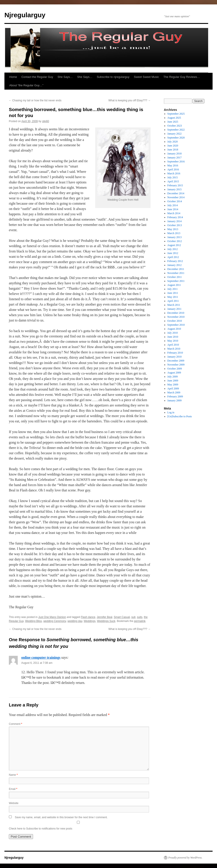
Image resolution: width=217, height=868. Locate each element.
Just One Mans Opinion (52, 617)
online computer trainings (41, 657)
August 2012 (174, 245)
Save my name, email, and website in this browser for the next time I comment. (61, 817)
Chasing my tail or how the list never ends (35, 100)
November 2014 (176, 197)
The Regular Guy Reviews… (182, 77)
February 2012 (175, 261)
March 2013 (174, 233)
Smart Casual (122, 617)
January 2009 (174, 400)
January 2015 (174, 189)
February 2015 (175, 185)
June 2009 (173, 381)
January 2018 (174, 154)
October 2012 (175, 241)
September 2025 (176, 114)
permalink (140, 621)
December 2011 (176, 269)
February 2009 (175, 396)
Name (13, 775)
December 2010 (176, 313)
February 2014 (175, 217)
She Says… (65, 77)
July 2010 (173, 333)
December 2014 (176, 193)
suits (140, 617)
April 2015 (173, 181)
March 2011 (174, 305)
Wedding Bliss (33, 621)
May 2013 (173, 229)
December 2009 (176, 361)
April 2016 (173, 169)
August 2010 (174, 329)
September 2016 (176, 162)
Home (13, 77)
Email (13, 789)
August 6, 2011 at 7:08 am (37, 663)
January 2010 (174, 357)
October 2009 (175, 369)
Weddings (90, 621)
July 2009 (173, 377)
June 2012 (173, 253)
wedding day (75, 621)
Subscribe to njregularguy (113, 77)
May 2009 (173, 385)
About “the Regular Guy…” (26, 85)
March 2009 (174, 393)
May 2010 (173, 341)
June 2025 (173, 122)
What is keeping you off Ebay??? (129, 100)
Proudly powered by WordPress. (185, 858)
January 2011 (174, 309)
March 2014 (174, 213)
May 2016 (173, 166)
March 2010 (174, 349)
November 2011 (176, 273)
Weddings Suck (106, 621)
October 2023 (175, 126)
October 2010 (175, 321)
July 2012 (173, 249)
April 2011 (173, 301)
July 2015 (173, 177)
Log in (171, 412)
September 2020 (176, 138)
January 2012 (174, 265)
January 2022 (174, 134)
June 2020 (173, 146)
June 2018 (173, 150)
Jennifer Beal (105, 617)
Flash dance (88, 617)
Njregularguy (25, 15)
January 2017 (174, 158)
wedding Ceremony (55, 621)
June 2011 (173, 293)
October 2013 (175, 225)
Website (14, 803)
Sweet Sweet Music (146, 77)
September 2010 (176, 325)
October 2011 (175, 277)
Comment (15, 724)
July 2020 (173, 142)
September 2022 (176, 130)
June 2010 (173, 337)
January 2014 (174, 221)
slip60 (46, 121)
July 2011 (173, 289)
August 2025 (174, 118)
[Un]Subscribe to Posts (180, 416)
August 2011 (174, 285)
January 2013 (174, 237)
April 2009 (173, 389)
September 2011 (176, 281)
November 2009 (176, 365)
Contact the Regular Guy (37, 77)
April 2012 (173, 257)
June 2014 (173, 209)
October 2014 (175, 201)
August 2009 (174, 373)
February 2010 (175, 353)
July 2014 (173, 205)
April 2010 (173, 345)
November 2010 (176, 317)
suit (133, 617)
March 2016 (174, 173)
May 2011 (173, 297)
